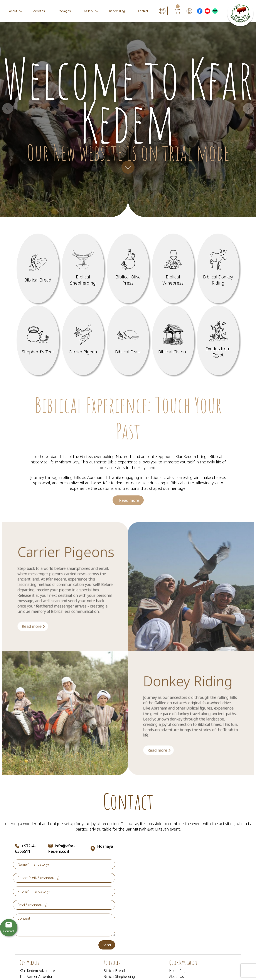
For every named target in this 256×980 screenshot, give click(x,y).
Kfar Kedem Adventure (37, 971)
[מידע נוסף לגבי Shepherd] (38, 340)
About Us (177, 977)
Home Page (178, 971)
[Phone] (64, 891)
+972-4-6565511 (25, 849)
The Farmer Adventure (37, 977)
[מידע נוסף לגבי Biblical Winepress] (173, 268)
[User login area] (189, 11)
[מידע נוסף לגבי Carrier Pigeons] (47, 645)
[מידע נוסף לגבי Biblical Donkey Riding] (218, 268)
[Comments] (64, 925)
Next (248, 109)
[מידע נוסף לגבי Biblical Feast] (128, 340)
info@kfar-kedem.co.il (62, 849)
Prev (8, 109)
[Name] (64, 864)
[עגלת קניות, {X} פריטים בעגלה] (177, 11)
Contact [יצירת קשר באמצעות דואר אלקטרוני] (9, 931)
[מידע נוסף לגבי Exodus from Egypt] (218, 340)
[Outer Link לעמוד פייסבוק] (200, 11)
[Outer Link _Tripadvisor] (215, 11)
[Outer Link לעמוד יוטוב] (207, 11)
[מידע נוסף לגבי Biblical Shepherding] (83, 268)
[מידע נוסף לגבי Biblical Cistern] (173, 340)
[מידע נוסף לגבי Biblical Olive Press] (128, 268)
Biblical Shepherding (119, 977)
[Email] (64, 905)
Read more (129, 509)
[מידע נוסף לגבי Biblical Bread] (38, 268)
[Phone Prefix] (64, 878)
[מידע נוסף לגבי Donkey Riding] (154, 751)
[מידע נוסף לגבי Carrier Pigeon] (83, 340)
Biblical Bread (114, 971)
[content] (64, 925)
